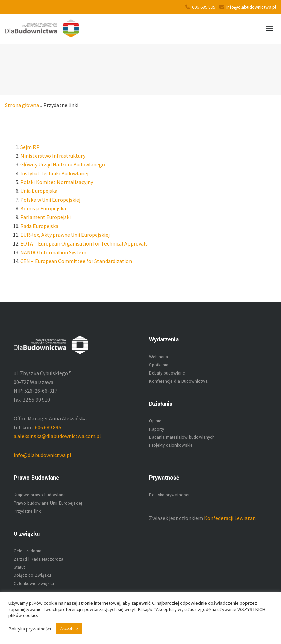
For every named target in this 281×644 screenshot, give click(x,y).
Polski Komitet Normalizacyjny (57, 182)
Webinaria (159, 357)
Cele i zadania (27, 551)
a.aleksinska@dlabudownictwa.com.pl (57, 436)
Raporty (157, 429)
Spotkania (159, 365)
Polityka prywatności (169, 495)
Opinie (155, 421)
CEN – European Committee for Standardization (76, 261)
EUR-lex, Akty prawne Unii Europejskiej (65, 235)
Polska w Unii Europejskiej (50, 200)
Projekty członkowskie (171, 445)
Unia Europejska (39, 191)
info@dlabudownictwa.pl (248, 7)
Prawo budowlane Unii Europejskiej (48, 503)
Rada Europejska (39, 226)
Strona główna (22, 105)
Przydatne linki (28, 511)
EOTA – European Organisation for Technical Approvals (84, 243)
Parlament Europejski (45, 217)
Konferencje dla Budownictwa (178, 381)
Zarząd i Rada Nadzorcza (38, 559)
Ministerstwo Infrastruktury (53, 156)
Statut (19, 567)
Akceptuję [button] (69, 629)
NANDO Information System (53, 252)
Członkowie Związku (34, 584)
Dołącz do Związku (32, 575)
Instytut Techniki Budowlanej (54, 173)
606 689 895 (200, 7)
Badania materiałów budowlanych (182, 437)
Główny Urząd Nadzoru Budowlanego (63, 164)
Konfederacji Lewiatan (230, 518)
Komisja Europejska (43, 208)
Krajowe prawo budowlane (40, 495)
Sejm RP (30, 147)
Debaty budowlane (167, 373)
